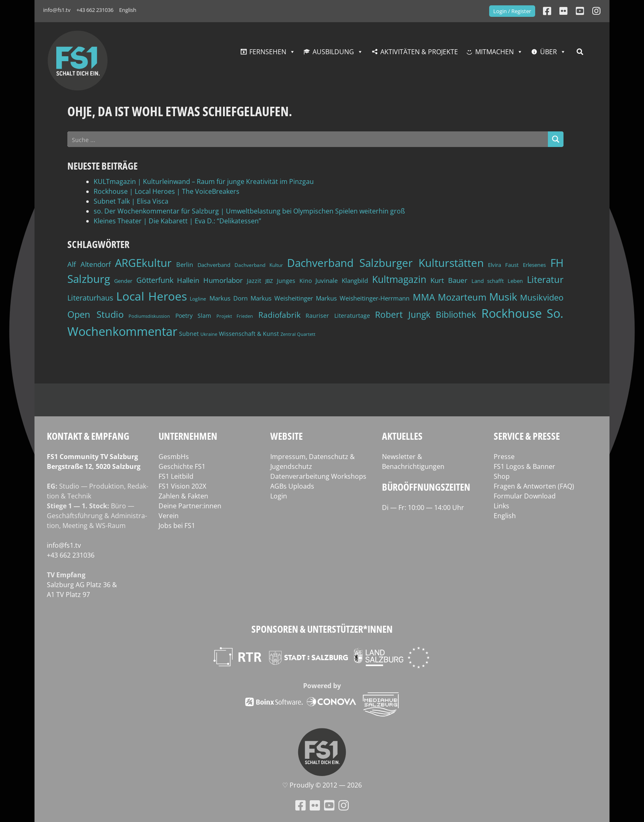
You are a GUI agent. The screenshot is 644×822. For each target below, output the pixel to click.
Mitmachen (494, 52)
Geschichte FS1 (182, 466)
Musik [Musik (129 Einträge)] (503, 297)
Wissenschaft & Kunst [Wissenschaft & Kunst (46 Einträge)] (249, 334)
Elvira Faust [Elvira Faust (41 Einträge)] (503, 265)
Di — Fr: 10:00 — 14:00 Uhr (423, 507)
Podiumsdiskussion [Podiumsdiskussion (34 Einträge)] (149, 316)
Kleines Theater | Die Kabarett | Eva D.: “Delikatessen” (177, 221)
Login (279, 496)
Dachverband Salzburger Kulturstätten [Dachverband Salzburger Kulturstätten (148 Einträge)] (385, 263)
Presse (504, 457)
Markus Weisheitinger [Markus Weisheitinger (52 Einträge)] (282, 298)
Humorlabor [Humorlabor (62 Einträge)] (223, 280)
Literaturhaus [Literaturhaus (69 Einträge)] (90, 297)
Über (549, 52)
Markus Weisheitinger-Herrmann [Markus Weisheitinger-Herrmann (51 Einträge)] (363, 298)
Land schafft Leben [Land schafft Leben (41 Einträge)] (497, 281)
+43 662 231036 (95, 10)
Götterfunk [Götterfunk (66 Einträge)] (155, 280)
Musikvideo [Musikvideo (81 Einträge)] (542, 297)
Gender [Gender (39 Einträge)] (123, 281)
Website (286, 436)
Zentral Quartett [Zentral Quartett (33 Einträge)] (298, 334)
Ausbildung (333, 52)
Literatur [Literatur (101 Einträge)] (545, 279)
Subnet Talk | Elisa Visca (131, 201)
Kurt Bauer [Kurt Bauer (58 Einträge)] (449, 280)
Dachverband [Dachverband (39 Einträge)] (214, 265)
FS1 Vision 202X (182, 486)
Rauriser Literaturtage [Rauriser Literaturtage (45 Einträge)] (338, 316)
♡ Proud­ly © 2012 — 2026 (322, 785)
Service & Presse (527, 436)
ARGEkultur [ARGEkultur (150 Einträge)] (143, 263)
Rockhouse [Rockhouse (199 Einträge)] (512, 313)
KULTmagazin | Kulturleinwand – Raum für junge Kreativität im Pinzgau (204, 181)
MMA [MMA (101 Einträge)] (424, 297)
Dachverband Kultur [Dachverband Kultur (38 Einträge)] (259, 265)
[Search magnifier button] (556, 139)
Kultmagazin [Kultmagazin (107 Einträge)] (399, 279)
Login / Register (512, 11)
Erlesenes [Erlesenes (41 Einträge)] (534, 265)
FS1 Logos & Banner (524, 466)
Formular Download (525, 496)
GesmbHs (174, 457)
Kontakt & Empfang (88, 436)
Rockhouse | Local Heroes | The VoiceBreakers (167, 191)
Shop (502, 476)
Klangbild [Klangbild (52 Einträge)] (355, 281)
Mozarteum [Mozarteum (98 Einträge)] (462, 297)
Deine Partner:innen (190, 506)
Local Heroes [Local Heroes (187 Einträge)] (152, 296)
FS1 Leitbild (176, 476)
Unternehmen (188, 436)
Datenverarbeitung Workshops (318, 476)
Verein (169, 516)
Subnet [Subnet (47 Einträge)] (189, 334)
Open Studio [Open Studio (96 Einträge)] (95, 314)
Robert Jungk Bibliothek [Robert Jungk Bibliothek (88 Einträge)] (425, 315)
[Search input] (308, 139)
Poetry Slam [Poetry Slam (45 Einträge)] (193, 316)
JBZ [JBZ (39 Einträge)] (269, 281)
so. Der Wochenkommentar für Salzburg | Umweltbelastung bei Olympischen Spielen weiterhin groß (249, 211)
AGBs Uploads (292, 486)
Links (501, 506)
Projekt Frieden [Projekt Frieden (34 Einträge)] (235, 316)
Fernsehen (268, 52)
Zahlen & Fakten (183, 496)
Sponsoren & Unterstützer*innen (322, 629)
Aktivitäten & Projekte (419, 52)
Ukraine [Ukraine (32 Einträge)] (209, 334)
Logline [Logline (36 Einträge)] (198, 298)
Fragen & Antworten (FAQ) (534, 486)
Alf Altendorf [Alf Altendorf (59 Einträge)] (89, 264)
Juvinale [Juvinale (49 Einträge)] (327, 280)
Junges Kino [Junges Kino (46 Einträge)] (294, 281)
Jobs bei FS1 (177, 526)
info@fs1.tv (57, 10)
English (128, 10)
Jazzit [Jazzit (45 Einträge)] (254, 281)
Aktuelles (402, 436)
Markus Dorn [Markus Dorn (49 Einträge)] (229, 298)
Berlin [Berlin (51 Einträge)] (185, 265)
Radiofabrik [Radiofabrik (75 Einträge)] (279, 315)
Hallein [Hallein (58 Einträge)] (188, 280)
